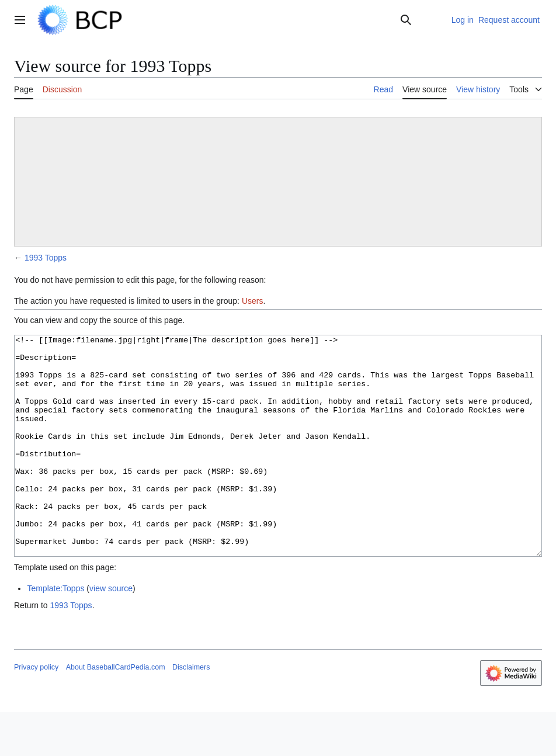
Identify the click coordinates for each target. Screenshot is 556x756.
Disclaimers (191, 711)
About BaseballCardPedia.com (116, 711)
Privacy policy (36, 711)
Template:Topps (55, 632)
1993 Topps (46, 258)
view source (111, 632)
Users (253, 301)
